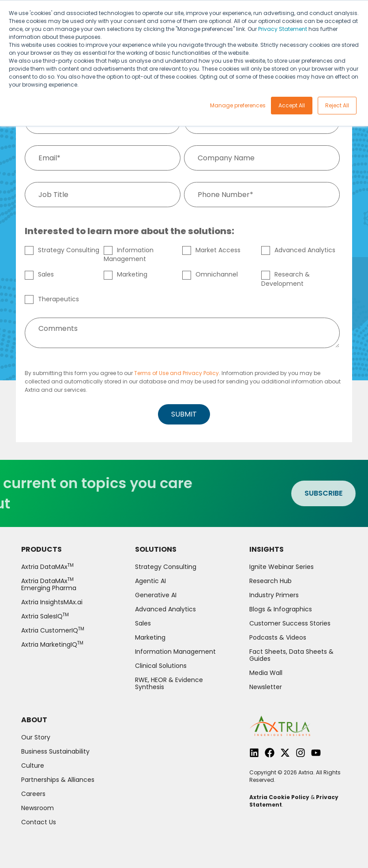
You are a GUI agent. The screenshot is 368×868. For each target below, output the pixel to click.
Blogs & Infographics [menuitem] (281, 609)
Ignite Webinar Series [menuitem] (282, 567)
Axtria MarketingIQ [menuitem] (52, 644)
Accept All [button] (292, 105)
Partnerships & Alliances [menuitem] (58, 780)
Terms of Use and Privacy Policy (176, 373)
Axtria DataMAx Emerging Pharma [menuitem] (49, 584)
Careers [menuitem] (33, 794)
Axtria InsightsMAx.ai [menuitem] (52, 602)
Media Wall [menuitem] (266, 673)
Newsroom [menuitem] (38, 808)
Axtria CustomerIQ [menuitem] (53, 630)
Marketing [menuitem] (150, 637)
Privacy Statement (283, 29)
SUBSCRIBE (327, 493)
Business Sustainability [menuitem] (55, 751)
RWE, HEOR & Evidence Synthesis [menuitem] (169, 683)
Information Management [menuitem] (175, 652)
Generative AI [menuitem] (156, 595)
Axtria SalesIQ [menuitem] (45, 616)
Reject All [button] (337, 105)
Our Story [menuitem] (36, 737)
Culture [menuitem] (33, 766)
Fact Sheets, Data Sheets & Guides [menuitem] (291, 655)
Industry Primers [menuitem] (274, 595)
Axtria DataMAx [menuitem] (47, 567)
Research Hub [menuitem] (270, 581)
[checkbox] (182, 276)
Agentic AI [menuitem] (150, 581)
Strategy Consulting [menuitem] (166, 567)
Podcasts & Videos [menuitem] (278, 637)
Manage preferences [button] (238, 105)
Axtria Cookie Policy (279, 797)
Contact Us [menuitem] (39, 822)
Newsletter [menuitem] (266, 687)
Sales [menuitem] (143, 623)
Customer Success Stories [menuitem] (290, 623)
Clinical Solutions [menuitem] (161, 666)
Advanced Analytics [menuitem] (165, 609)
